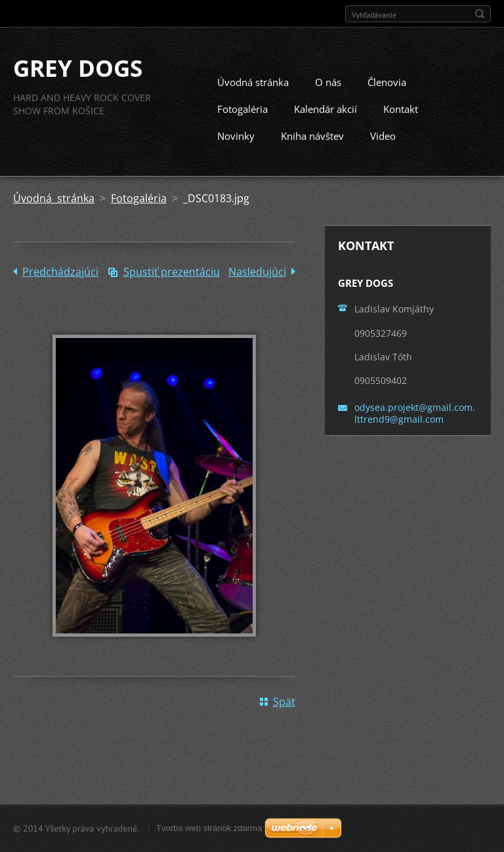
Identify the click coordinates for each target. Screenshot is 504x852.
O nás (328, 95)
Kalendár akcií (325, 122)
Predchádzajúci (60, 285)
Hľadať (480, 14)
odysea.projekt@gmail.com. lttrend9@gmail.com (415, 426)
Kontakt (401, 122)
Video (383, 149)
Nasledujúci (257, 285)
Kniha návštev (312, 149)
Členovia (387, 95)
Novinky (236, 149)
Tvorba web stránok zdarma (209, 831)
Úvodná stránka (253, 95)
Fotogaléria (242, 122)
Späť (284, 715)
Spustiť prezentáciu (172, 285)
